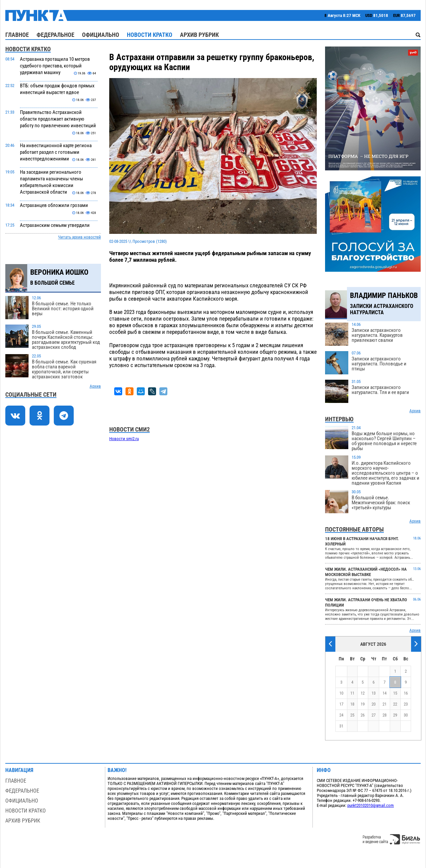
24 (341, 715)
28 (384, 715)
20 (374, 704)
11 (352, 693)
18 (352, 704)
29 (395, 715)
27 (374, 715)
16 (406, 693)
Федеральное (55, 35)
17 (341, 704)
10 (341, 693)
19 (363, 704)
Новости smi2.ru (124, 439)
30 (406, 715)
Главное (17, 35)
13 (374, 693)
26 (363, 715)
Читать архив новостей (80, 237)
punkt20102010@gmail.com (371, 805)
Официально (101, 35)
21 (384, 704)
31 (341, 726)
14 (384, 693)
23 (406, 704)
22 (395, 704)
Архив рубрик (199, 35)
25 (352, 715)
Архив (95, 386)
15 (395, 693)
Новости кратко (150, 35)
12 (363, 693)
